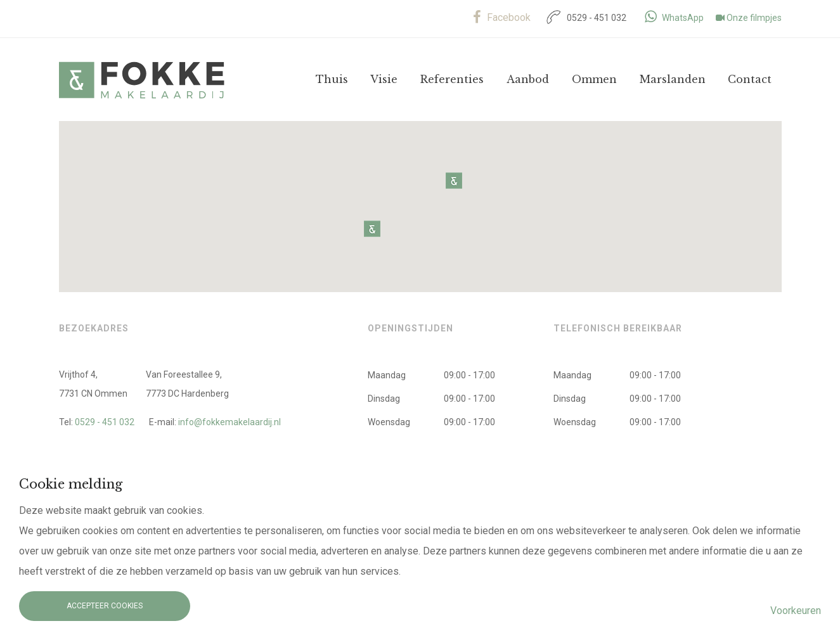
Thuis (332, 79)
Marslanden (673, 79)
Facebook (502, 17)
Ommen (594, 79)
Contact (750, 79)
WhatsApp (674, 18)
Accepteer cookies (105, 606)
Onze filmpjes (749, 18)
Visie (384, 79)
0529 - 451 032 (585, 18)
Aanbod (528, 79)
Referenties (452, 79)
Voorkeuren (796, 611)
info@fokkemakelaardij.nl (229, 422)
